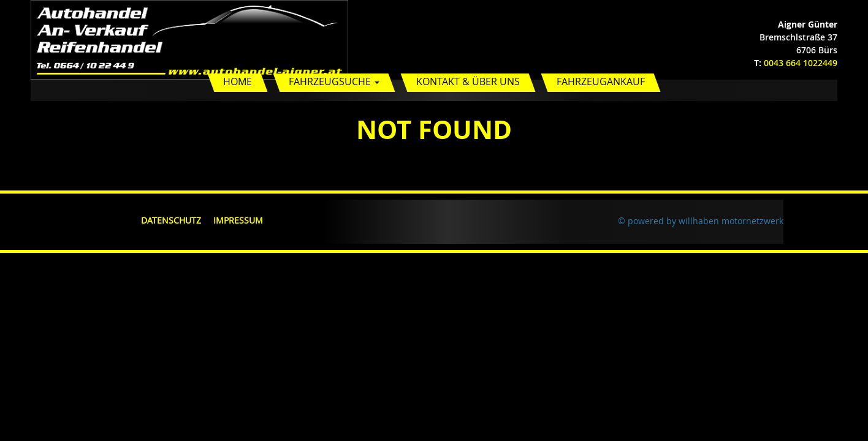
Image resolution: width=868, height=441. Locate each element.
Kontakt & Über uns (468, 81)
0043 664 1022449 (801, 63)
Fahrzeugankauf (601, 81)
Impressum (238, 220)
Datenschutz (171, 220)
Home (238, 81)
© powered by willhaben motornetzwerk (701, 221)
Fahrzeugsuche (334, 81)
